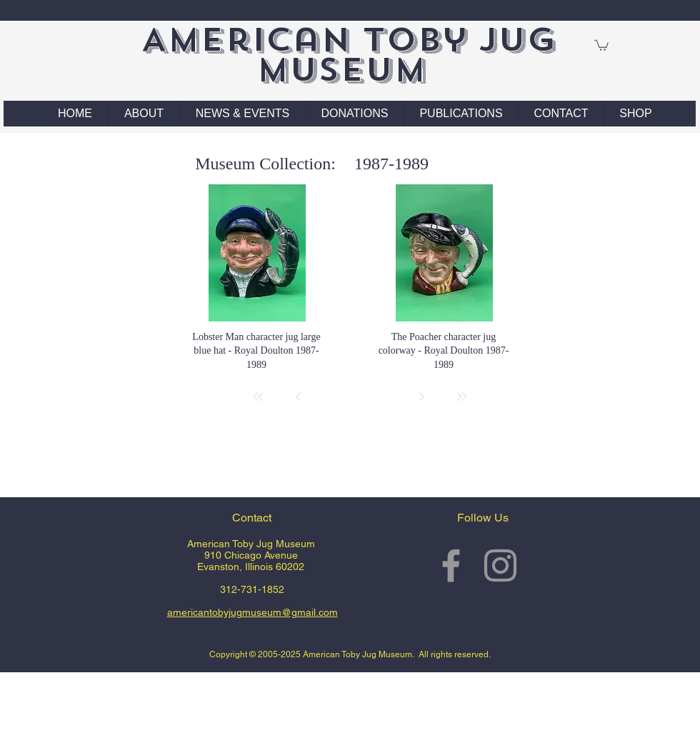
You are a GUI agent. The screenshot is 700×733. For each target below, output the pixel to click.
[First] (259, 397)
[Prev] (299, 397)
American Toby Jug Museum (348, 55)
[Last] (461, 397)
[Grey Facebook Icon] (451, 565)
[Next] (421, 397)
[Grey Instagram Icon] (500, 565)
